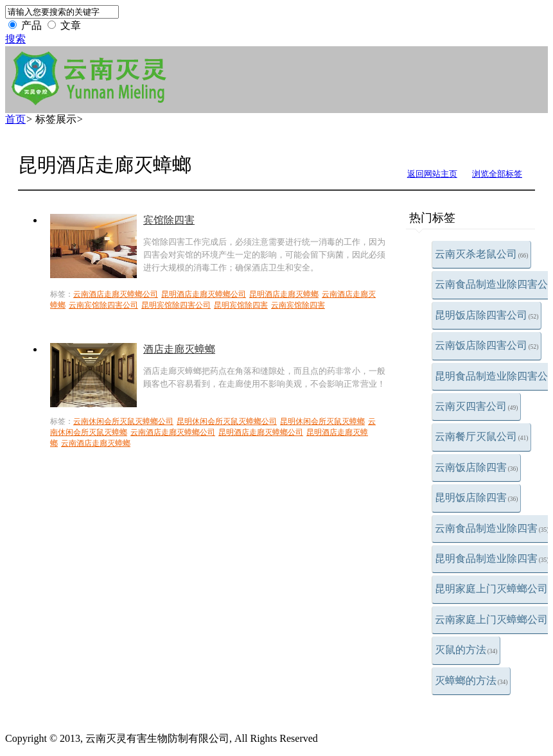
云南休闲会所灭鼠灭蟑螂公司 (123, 421)
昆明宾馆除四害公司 (176, 305)
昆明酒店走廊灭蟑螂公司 (204, 294)
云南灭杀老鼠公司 (482, 254)
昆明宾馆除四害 (241, 305)
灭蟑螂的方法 (471, 681)
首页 (15, 119)
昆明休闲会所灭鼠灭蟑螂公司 (227, 421)
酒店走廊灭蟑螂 (179, 349)
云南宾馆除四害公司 (103, 305)
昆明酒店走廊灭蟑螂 (284, 294)
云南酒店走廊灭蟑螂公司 (116, 294)
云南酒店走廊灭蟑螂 (96, 443)
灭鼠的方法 (466, 650)
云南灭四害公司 (477, 406)
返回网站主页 (432, 174)
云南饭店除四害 (477, 467)
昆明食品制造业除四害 (492, 558)
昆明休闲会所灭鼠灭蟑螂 (322, 421)
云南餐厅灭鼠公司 (482, 436)
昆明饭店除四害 (477, 497)
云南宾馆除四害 (298, 305)
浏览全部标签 (497, 174)
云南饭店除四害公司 (487, 345)
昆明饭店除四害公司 (487, 315)
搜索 (15, 39)
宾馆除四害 (169, 220)
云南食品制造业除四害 (492, 528)
